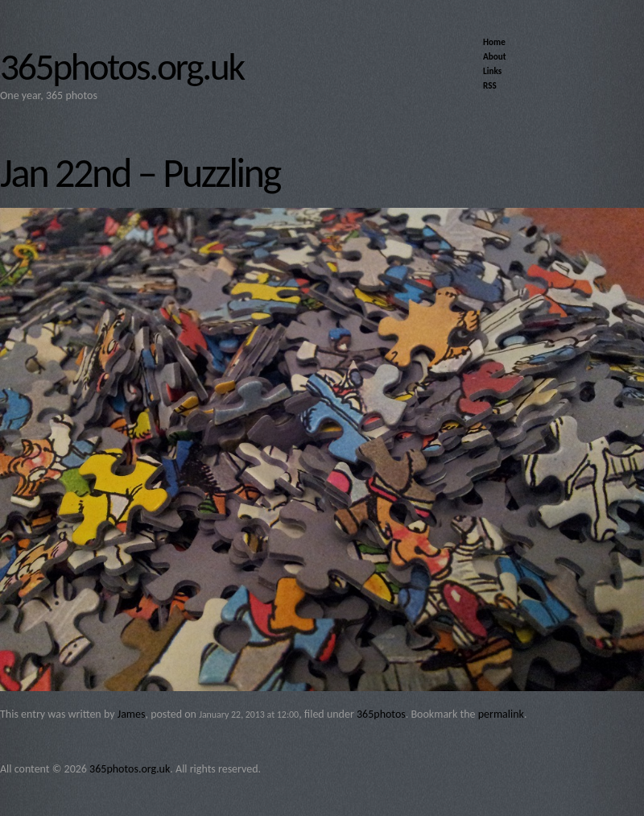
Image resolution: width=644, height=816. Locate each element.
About (495, 56)
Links (492, 71)
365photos (381, 714)
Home (494, 42)
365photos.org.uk (122, 67)
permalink (501, 714)
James (132, 714)
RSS (490, 85)
